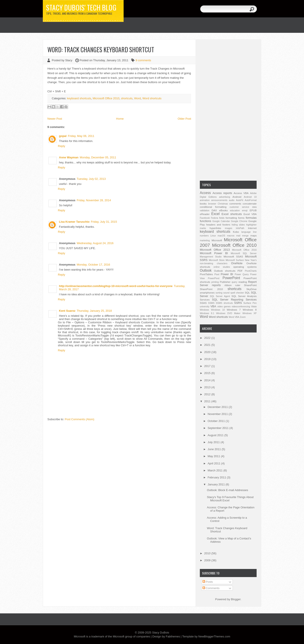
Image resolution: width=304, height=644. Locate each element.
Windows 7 (234, 310)
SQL (247, 293)
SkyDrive (251, 289)
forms (241, 218)
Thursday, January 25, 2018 (94, 311)
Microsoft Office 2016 (244, 250)
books (203, 204)
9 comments (143, 60)
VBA (213, 306)
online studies (222, 267)
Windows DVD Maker (228, 313)
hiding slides (238, 225)
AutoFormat (251, 200)
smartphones (207, 293)
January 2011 (217, 484)
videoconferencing (241, 307)
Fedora (215, 218)
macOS (222, 236)
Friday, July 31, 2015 (104, 222)
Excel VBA (250, 214)
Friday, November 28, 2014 (94, 200)
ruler (238, 285)
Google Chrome (239, 221)
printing (215, 282)
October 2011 (217, 421)
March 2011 (216, 470)
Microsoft (217, 240)
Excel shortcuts (232, 214)
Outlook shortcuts (225, 271)
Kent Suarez (67, 311)
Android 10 (250, 197)
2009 (208, 560)
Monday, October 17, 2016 (93, 265)
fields (222, 218)
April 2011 (214, 463)
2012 (208, 394)
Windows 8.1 (207, 313)
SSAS (203, 303)
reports (216, 285)
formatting (231, 218)
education (235, 211)
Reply (61, 146)
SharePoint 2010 (211, 289)
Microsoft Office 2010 (106, 98)
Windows (204, 310)
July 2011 (214, 442)
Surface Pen (250, 303)
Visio (254, 306)
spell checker (237, 293)
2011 (208, 401)
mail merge (243, 236)
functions (206, 221)
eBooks (224, 210)
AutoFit (240, 200)
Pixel (217, 274)
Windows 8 (250, 310)
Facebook (205, 218)
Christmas (223, 204)
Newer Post (55, 119)
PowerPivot (214, 278)
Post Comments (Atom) (80, 419)
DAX (214, 210)
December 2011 (218, 407)
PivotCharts (251, 271)
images (229, 228)
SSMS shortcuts (224, 303)
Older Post (184, 119)
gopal (63, 136)
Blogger (236, 599)
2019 (208, 359)
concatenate (250, 204)
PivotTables (206, 274)
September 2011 (219, 428)
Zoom (243, 317)
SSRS (238, 303)
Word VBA (234, 317)
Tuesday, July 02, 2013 (91, 179)
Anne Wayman (69, 157)
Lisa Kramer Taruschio (74, 222)
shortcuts (127, 98)
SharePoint (250, 285)
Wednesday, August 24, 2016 (95, 243)
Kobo (236, 232)
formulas (251, 218)
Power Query (242, 274)
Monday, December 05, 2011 (98, 157)
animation (205, 200)
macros (231, 236)
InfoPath (240, 228)
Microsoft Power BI (214, 253)
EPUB (253, 210)
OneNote (237, 263)
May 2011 (214, 456)
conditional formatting (213, 207)
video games (224, 307)
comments (235, 204)
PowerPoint (231, 278)
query (235, 282)
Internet (252, 228)
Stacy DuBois (161, 633)
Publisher (225, 282)
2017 (208, 366)
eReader (205, 214)
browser (212, 204)
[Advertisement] (228, 110)
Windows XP (250, 313)
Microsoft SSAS (233, 256)
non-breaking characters (214, 263)
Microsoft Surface (235, 260)
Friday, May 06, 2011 (81, 136)
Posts (208, 582)
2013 (208, 387)
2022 (208, 338)
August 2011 (216, 435)
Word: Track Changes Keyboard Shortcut (101, 50)
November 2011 (218, 414)
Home (120, 119)
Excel (216, 214)
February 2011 (217, 477)
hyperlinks (215, 228)
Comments (211, 588)
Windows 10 (218, 310)
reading (243, 282)
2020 (208, 352)
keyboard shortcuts (79, 98)
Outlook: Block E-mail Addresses (227, 490)
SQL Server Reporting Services (234, 300)
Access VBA (241, 193)
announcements (219, 200)
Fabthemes (173, 636)
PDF (240, 271)
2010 (208, 553)
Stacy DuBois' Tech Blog (81, 7)
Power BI (227, 274)
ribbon (228, 285)
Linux (213, 236)
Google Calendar (221, 221)
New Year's (251, 260)
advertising (225, 197)
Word (137, 98)
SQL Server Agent (220, 296)
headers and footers (218, 225)
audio (232, 200)
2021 (208, 345)
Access (205, 193)
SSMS (211, 303)
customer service (239, 207)
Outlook (206, 270)
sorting (219, 293)
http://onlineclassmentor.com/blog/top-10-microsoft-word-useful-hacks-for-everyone (116, 286)
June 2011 (215, 449)
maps (253, 235)
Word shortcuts (152, 98)
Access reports (222, 193)
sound (226, 293)
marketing (205, 241)
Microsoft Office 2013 (215, 250)
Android (237, 197)
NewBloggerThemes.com (214, 636)
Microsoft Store (217, 260)
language (246, 232)
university (205, 307)
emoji (245, 211)
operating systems (245, 267)
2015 (208, 373)
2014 (208, 380)
